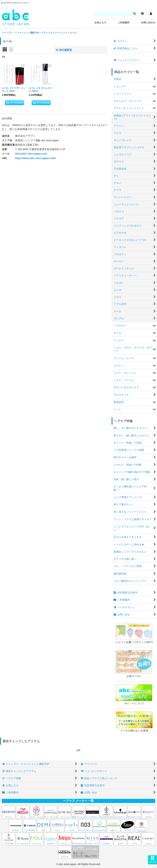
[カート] (142, 14)
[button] (152, 860)
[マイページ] (151, 14)
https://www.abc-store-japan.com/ (35, 158)
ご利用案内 (124, 23)
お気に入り (100, 23)
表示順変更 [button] (64, 50)
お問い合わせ (148, 23)
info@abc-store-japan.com (31, 154)
